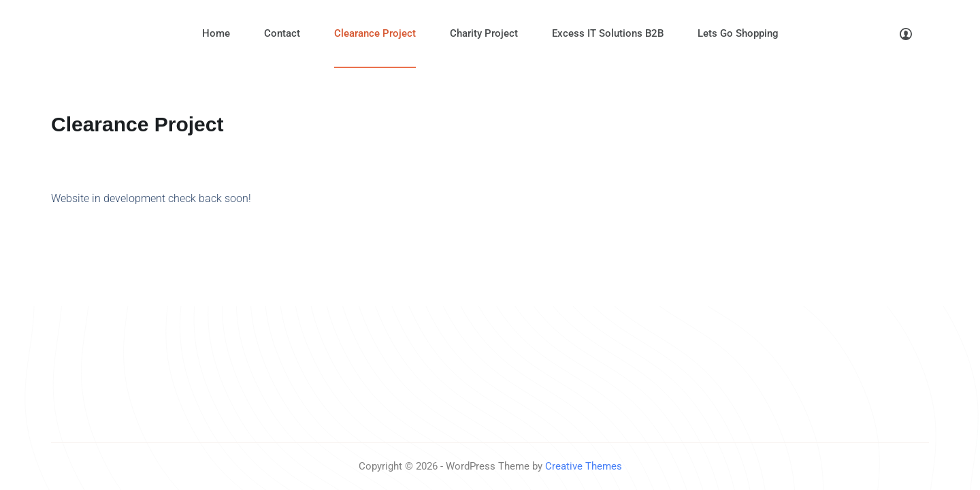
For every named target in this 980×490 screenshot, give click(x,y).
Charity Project (484, 33)
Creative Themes (584, 466)
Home (216, 33)
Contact (282, 33)
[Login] (906, 34)
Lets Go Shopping (738, 33)
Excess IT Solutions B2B (608, 33)
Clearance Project (375, 33)
